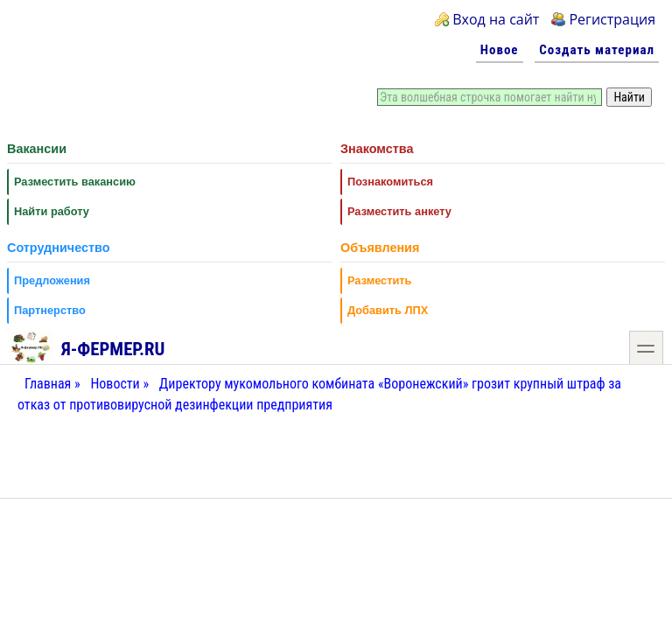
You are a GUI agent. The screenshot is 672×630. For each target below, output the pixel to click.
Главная (48, 384)
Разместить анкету (399, 211)
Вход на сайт (496, 19)
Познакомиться (390, 182)
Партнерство (50, 310)
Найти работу (52, 211)
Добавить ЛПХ (388, 310)
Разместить (379, 280)
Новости (115, 384)
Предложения (52, 280)
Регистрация (612, 19)
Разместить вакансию (75, 182)
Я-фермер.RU (87, 346)
